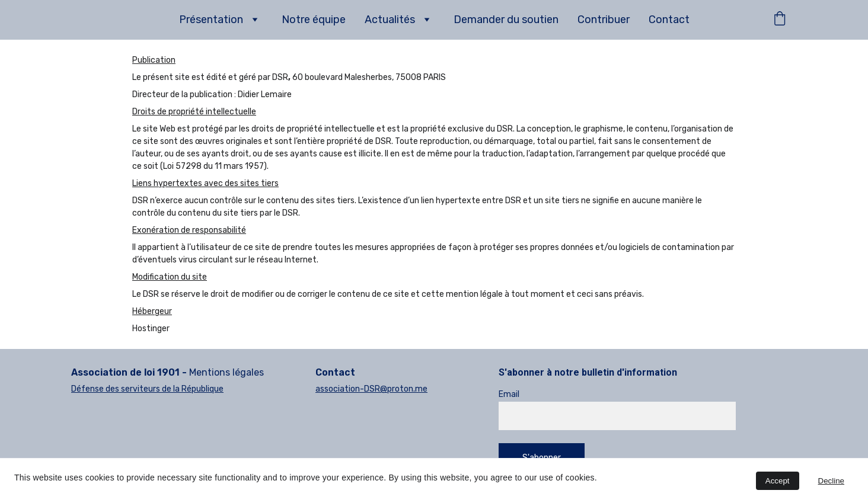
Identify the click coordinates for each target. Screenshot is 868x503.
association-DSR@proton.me (371, 389)
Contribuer (604, 20)
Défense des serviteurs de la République (147, 389)
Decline (831, 481)
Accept (778, 481)
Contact (669, 20)
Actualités (390, 20)
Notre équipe (314, 20)
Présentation (211, 20)
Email (509, 394)
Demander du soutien (506, 20)
